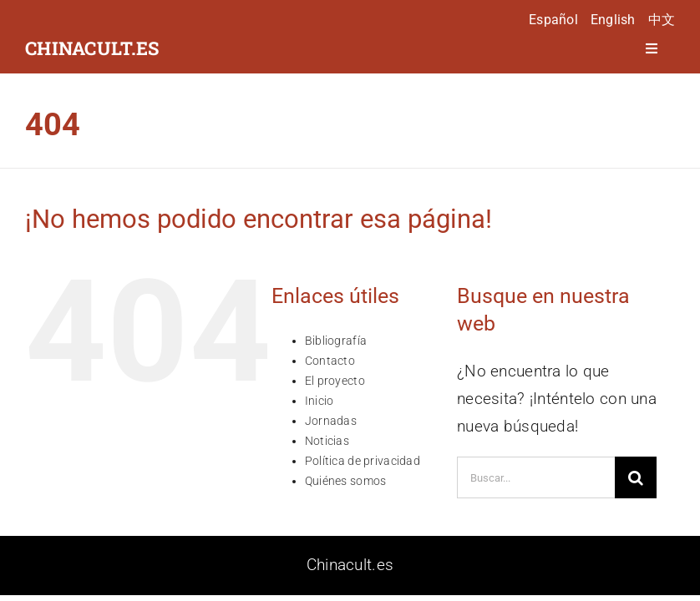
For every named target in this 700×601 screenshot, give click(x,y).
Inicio (320, 401)
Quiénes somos (346, 481)
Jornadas (331, 421)
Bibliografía (336, 341)
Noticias (327, 441)
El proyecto (335, 381)
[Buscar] (636, 477)
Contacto (330, 361)
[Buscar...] (536, 477)
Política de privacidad (363, 461)
